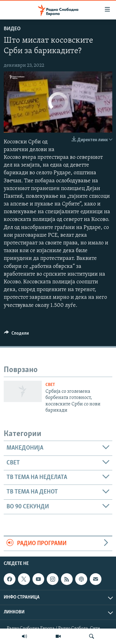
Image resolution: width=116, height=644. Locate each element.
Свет (50, 385)
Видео (12, 29)
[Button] (16, 335)
